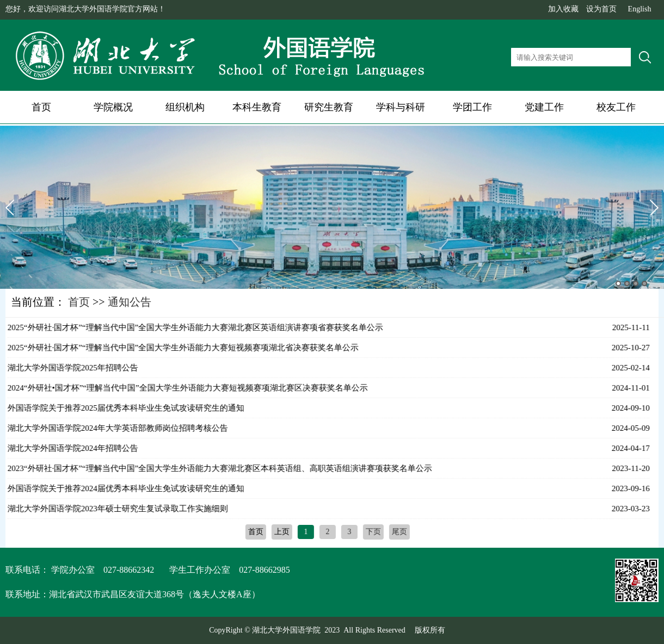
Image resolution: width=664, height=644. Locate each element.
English (640, 9)
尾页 (397, 532)
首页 (41, 107)
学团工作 (472, 107)
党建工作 (544, 107)
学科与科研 (401, 107)
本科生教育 (257, 107)
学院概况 (113, 107)
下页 (371, 532)
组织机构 (185, 107)
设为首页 (601, 9)
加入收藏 (563, 9)
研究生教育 (329, 107)
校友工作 (616, 107)
